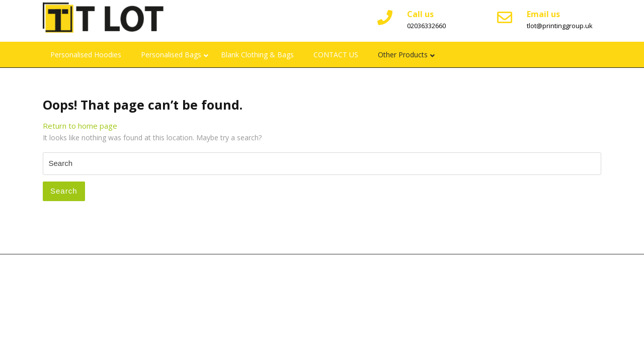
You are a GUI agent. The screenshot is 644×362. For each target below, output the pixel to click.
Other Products (403, 55)
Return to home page (80, 126)
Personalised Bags (171, 55)
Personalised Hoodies (86, 55)
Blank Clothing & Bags (257, 55)
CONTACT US (336, 55)
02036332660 (426, 26)
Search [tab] (64, 191)
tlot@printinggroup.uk (560, 26)
